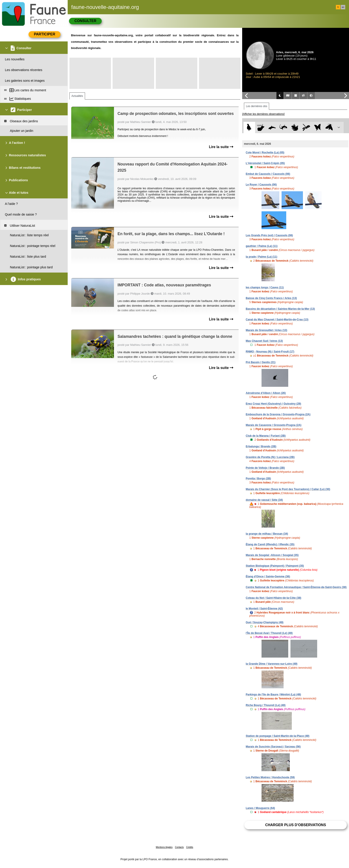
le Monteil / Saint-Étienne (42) (264, 609)
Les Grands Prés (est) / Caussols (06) (269, 235)
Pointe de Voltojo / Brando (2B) (265, 468)
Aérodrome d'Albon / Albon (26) (266, 393)
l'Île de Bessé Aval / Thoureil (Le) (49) (269, 633)
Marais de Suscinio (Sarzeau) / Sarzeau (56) (273, 747)
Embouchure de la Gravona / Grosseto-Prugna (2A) (278, 414)
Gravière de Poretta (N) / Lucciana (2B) (270, 457)
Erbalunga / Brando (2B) (261, 446)
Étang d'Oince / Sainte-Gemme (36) (268, 577)
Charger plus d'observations (295, 825)
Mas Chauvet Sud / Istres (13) (264, 341)
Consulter (85, 21)
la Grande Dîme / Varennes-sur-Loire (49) (272, 664)
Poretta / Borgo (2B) (258, 479)
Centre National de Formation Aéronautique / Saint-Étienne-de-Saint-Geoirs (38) (296, 587)
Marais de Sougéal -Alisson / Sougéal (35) (272, 555)
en (343, 7)
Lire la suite (221, 147)
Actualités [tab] (77, 96)
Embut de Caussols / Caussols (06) (268, 174)
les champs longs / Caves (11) (265, 287)
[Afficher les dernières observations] (263, 114)
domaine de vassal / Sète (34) (264, 500)
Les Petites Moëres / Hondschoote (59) (270, 777)
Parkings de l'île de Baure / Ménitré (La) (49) (273, 695)
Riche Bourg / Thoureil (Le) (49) (266, 705)
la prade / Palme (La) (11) (261, 257)
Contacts (179, 847)
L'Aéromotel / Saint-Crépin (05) (265, 163)
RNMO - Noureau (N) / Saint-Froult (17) (270, 352)
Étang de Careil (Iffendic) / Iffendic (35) (270, 544)
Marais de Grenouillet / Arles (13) (266, 330)
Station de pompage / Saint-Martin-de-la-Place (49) (278, 736)
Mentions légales (164, 847)
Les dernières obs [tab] (257, 106)
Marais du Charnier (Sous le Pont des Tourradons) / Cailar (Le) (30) (288, 489)
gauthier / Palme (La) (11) (262, 246)
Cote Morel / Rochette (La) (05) (265, 153)
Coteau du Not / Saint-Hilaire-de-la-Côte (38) (273, 598)
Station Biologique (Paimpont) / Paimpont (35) (275, 566)
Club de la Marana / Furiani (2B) (266, 436)
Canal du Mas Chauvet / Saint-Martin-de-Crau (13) (277, 320)
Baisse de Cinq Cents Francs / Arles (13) (271, 298)
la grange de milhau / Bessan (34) (267, 534)
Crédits (190, 847)
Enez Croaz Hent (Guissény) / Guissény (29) (273, 404)
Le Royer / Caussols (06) (261, 185)
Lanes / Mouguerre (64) (260, 808)
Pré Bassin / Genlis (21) (261, 362)
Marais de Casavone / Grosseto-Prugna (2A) (274, 425)
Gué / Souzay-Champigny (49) (265, 622)
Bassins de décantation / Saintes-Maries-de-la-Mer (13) (280, 309)
